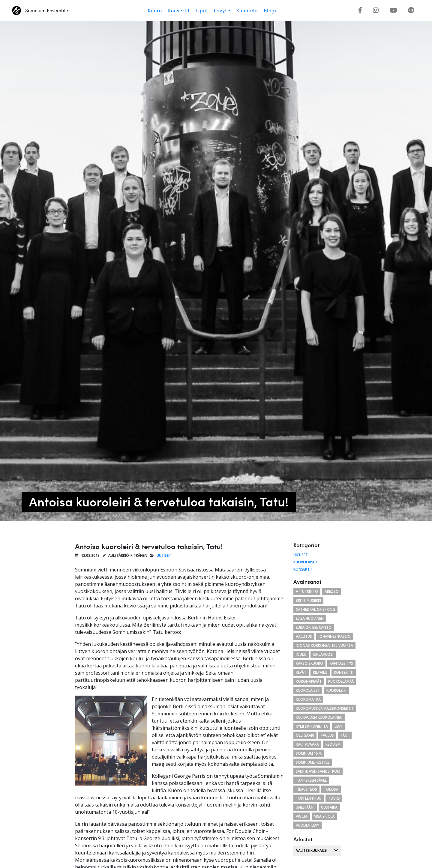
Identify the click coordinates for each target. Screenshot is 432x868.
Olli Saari (305, 735)
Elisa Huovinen (310, 618)
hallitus (304, 636)
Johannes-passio (335, 636)
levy (338, 726)
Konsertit (179, 10)
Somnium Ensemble (40, 10)
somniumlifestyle (313, 762)
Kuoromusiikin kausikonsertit (325, 708)
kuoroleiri (336, 690)
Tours (334, 798)
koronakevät (309, 681)
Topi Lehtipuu (309, 798)
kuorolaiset (308, 690)
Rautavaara (307, 744)
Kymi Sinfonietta (312, 726)
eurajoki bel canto (314, 627)
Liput (202, 10)
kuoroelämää (341, 681)
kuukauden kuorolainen (319, 717)
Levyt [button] (220, 10)
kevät (301, 672)
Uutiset (164, 555)
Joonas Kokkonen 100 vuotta (324, 645)
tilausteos (306, 789)
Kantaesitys (341, 663)
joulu (301, 654)
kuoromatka (308, 699)
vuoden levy (307, 825)
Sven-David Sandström (318, 771)
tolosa (331, 789)
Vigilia (302, 816)
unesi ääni (305, 807)
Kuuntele (247, 10)
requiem (333, 744)
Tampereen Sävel (311, 780)
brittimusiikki (308, 600)
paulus (327, 735)
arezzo (332, 591)
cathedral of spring (315, 609)
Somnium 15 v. (309, 753)
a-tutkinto (307, 591)
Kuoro (155, 10)
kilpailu (320, 672)
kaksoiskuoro (309, 663)
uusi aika (329, 807)
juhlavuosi (323, 654)
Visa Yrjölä (324, 816)
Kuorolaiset (305, 562)
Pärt (345, 735)
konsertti (344, 672)
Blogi (270, 10)
